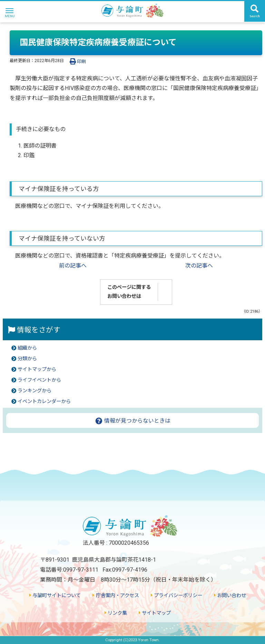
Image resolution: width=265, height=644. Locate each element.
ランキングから (35, 391)
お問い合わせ (230, 596)
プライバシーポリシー (176, 596)
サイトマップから (37, 369)
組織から (27, 348)
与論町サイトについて (55, 596)
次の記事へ (199, 266)
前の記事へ (73, 266)
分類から (27, 359)
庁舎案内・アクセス (116, 596)
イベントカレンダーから (44, 401)
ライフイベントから (39, 380)
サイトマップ (155, 613)
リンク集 (116, 613)
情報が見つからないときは (133, 421)
